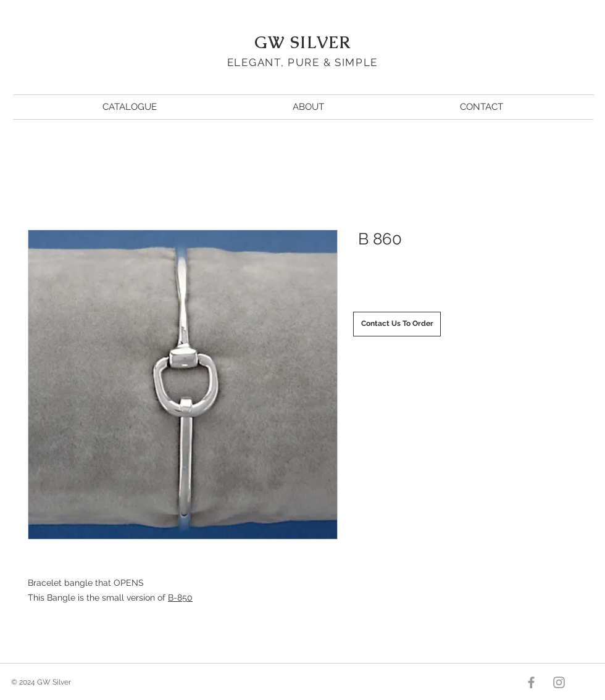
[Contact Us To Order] (397, 324)
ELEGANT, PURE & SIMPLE (302, 62)
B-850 (180, 598)
